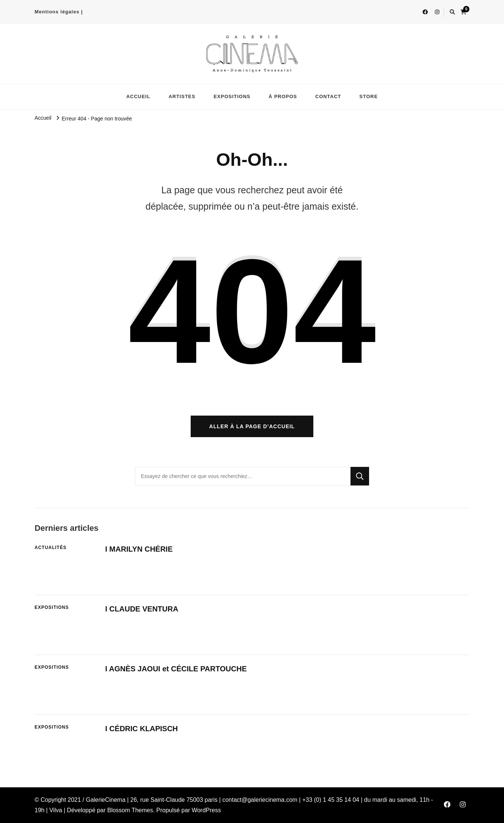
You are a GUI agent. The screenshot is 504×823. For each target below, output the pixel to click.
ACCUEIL (138, 96)
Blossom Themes (130, 810)
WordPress (206, 810)
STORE (369, 96)
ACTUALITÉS (51, 548)
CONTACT (328, 96)
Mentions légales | (59, 12)
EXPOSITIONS (232, 96)
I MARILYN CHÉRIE (139, 549)
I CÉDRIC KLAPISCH (142, 729)
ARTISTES (182, 96)
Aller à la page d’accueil (252, 426)
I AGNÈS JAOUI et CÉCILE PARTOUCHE (176, 669)
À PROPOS (283, 96)
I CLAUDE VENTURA (142, 609)
